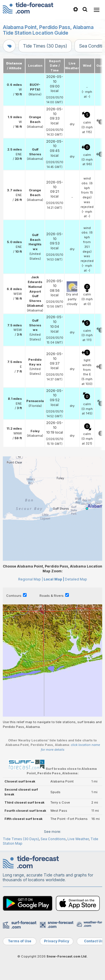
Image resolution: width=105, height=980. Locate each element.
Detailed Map (76, 579)
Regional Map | (31, 579)
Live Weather (78, 839)
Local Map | (54, 579)
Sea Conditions (53, 839)
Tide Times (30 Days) (45, 46)
